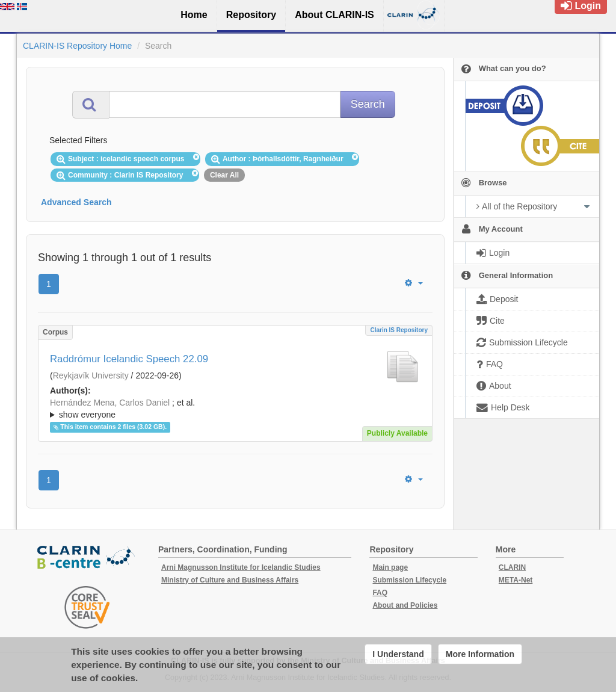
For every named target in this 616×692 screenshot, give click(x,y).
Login (581, 6)
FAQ (380, 593)
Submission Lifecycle (409, 580)
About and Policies (405, 605)
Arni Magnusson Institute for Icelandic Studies (241, 567)
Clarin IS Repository (399, 330)
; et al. (235, 409)
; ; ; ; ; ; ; (235, 409)
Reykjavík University (91, 375)
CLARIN (512, 567)
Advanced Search (76, 202)
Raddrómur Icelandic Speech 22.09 (129, 359)
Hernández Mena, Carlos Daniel (110, 403)
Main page (390, 567)
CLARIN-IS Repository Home (77, 46)
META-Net (516, 580)
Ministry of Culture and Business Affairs (230, 580)
